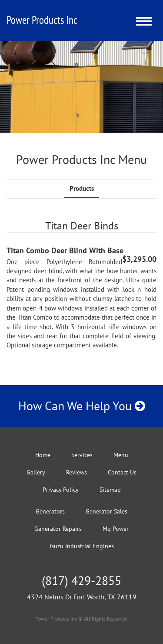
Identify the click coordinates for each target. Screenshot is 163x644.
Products (82, 188)
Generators (50, 511)
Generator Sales (106, 511)
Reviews (77, 472)
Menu (121, 455)
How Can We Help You (82, 406)
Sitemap (110, 490)
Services (82, 455)
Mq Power (116, 529)
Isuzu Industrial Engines (82, 546)
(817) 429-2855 (81, 580)
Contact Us (122, 472)
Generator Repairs (58, 529)
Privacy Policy (61, 490)
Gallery (36, 472)
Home (43, 455)
